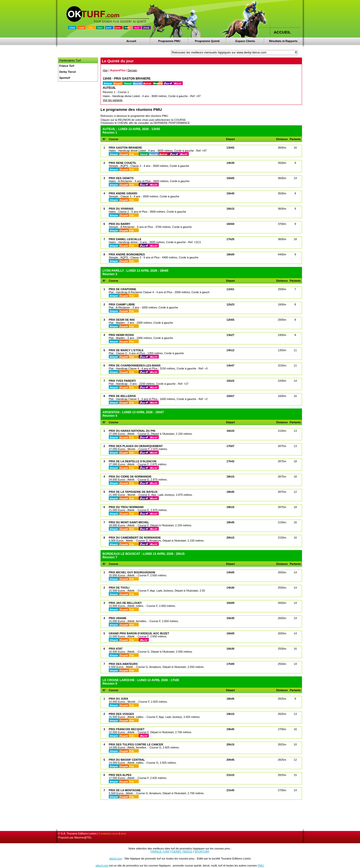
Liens (123, 833)
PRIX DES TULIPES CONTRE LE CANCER (136, 744)
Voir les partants (113, 100)
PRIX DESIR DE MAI (122, 320)
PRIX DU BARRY (119, 224)
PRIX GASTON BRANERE (125, 148)
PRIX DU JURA (118, 699)
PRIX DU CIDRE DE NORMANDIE (130, 477)
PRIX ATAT (116, 649)
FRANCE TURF (160, 851)
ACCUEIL (282, 32)
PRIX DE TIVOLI (119, 588)
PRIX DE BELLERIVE (122, 396)
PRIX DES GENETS (121, 178)
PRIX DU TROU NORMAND (126, 507)
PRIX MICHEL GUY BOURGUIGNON (132, 572)
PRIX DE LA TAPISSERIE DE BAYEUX (133, 492)
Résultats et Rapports (283, 41)
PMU (260, 865)
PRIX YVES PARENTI (122, 381)
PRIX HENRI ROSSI (121, 335)
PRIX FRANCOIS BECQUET (127, 729)
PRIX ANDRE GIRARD (123, 193)
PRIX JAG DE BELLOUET (125, 603)
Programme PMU (169, 41)
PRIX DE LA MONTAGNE (125, 790)
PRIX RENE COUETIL (123, 163)
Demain (132, 70)
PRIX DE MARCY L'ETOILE (126, 350)
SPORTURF (202, 851)
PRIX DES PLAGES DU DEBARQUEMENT (136, 446)
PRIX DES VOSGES (121, 714)
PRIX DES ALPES (120, 775)
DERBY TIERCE (182, 851)
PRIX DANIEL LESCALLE (125, 239)
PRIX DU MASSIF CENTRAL (127, 760)
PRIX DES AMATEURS (123, 664)
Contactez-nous (108, 833)
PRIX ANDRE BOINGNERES (127, 254)
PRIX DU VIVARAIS (121, 209)
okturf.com (116, 858)
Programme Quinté (207, 41)
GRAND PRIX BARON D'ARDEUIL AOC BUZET (139, 633)
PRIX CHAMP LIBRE (122, 304)
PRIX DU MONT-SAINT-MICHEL (129, 522)
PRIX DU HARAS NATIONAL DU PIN (132, 431)
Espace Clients (245, 41)
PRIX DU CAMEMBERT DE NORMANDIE (135, 538)
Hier (105, 70)
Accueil (131, 41)
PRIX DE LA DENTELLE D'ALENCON (132, 461)
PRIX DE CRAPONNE (122, 289)
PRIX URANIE (118, 618)
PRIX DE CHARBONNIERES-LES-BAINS (135, 365)
